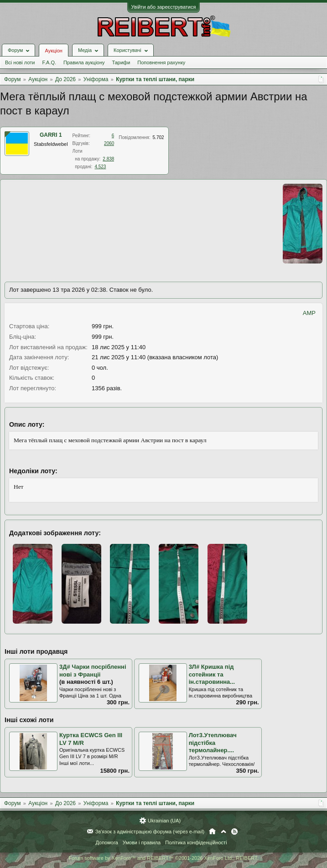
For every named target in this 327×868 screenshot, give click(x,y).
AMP (309, 313)
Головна (212, 832)
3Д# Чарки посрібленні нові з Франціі (93, 671)
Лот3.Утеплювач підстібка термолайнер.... (213, 743)
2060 (109, 143)
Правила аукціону (84, 62)
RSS (234, 832)
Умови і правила (142, 842)
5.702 (158, 137)
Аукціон (53, 51)
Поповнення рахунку (161, 62)
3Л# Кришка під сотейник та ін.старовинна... (212, 674)
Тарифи (121, 62)
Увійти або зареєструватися (164, 7)
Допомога (106, 842)
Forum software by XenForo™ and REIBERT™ (163, 858)
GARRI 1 (51, 135)
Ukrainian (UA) (164, 821)
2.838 (108, 159)
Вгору (223, 832)
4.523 (100, 167)
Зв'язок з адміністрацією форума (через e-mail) (150, 832)
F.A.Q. (49, 62)
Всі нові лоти (20, 62)
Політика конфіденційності (196, 842)
